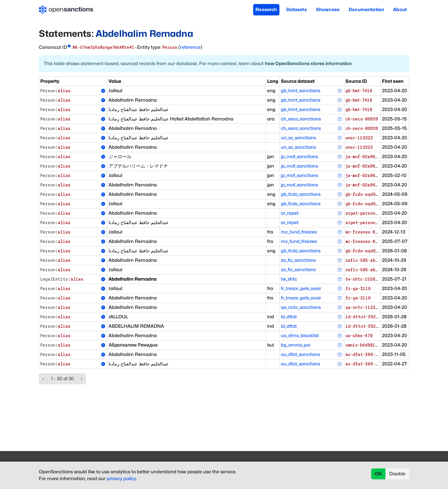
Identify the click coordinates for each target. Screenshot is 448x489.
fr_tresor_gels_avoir (301, 288)
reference (190, 47)
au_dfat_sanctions (300, 354)
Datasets (297, 10)
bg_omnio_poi (296, 345)
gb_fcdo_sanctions (301, 194)
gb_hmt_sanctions (301, 91)
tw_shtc (289, 279)
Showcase (328, 10)
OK (378, 474)
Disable (397, 474)
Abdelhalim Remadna (144, 34)
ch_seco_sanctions (301, 119)
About (400, 10)
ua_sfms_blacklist (300, 336)
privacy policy (121, 479)
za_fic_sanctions (298, 260)
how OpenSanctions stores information (308, 64)
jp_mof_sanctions (299, 157)
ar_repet (290, 213)
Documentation (366, 10)
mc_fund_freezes (299, 232)
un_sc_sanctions (298, 138)
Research (266, 10)
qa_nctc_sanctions (301, 307)
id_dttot (289, 317)
